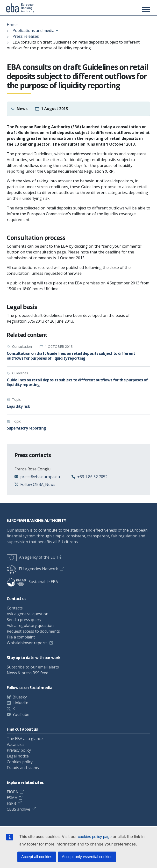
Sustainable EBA (32, 582)
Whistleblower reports (27, 643)
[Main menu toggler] (145, 9)
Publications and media (33, 30)
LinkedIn (20, 703)
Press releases (26, 36)
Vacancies (16, 744)
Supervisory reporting (26, 428)
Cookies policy (20, 762)
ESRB (11, 803)
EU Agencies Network (32, 569)
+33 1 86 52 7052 (92, 477)
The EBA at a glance (25, 739)
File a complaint (21, 637)
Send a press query (24, 620)
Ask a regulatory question (30, 625)
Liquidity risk (18, 406)
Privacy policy (19, 750)
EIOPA (12, 792)
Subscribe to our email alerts (33, 667)
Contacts (15, 608)
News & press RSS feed (28, 673)
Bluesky (20, 697)
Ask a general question (28, 614)
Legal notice (18, 756)
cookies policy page (95, 837)
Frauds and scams (23, 768)
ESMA (12, 798)
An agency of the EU (31, 557)
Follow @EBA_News (38, 484)
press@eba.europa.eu (40, 477)
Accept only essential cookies (87, 857)
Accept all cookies (37, 857)
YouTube (21, 714)
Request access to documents (33, 631)
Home (12, 25)
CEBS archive (18, 809)
